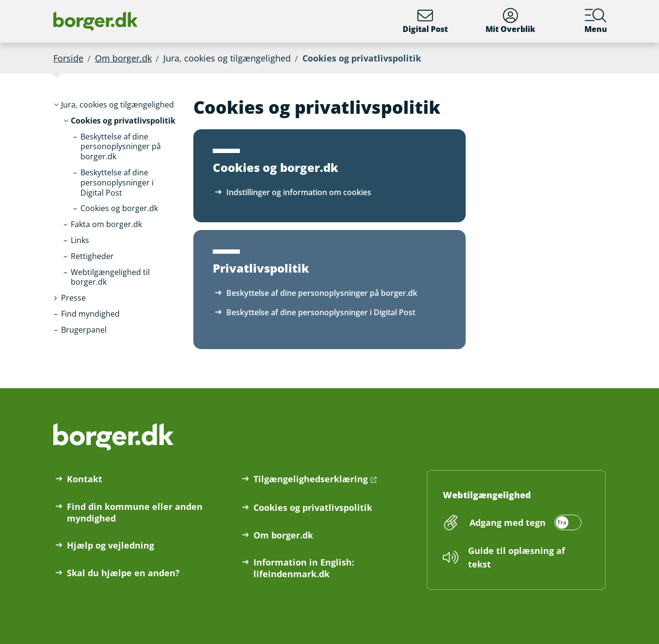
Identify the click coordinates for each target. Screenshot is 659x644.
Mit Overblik (510, 21)
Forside (68, 58)
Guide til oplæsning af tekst (517, 557)
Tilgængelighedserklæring (311, 479)
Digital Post (425, 21)
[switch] (524, 522)
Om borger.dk (123, 58)
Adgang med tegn (508, 522)
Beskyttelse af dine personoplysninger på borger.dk (322, 293)
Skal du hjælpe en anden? (123, 573)
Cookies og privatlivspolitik (313, 507)
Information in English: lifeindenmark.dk (304, 568)
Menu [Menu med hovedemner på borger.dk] (596, 21)
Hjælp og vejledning (110, 545)
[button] (118, 105)
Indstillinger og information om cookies (299, 192)
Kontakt (85, 479)
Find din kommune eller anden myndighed (135, 512)
